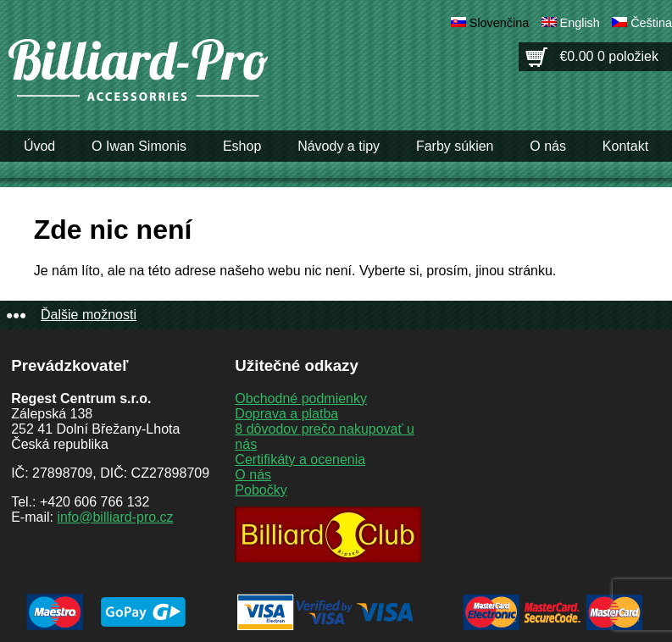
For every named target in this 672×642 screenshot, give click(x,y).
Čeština (651, 23)
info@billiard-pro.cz (115, 517)
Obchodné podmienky (301, 398)
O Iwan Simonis (139, 146)
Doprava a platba (286, 414)
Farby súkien (455, 146)
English (580, 23)
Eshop (242, 146)
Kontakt (625, 146)
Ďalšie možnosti (89, 315)
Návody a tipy (339, 146)
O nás (548, 146)
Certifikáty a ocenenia (300, 459)
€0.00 (609, 56)
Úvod (39, 146)
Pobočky (261, 490)
